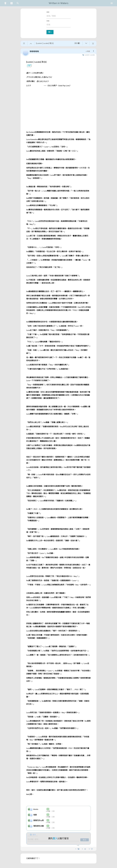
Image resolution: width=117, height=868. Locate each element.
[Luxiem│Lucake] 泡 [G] (36, 62)
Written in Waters (58, 3)
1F (28, 66)
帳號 (48, 12)
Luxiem (87, 55)
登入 (50, 32)
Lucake (92, 55)
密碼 (48, 21)
